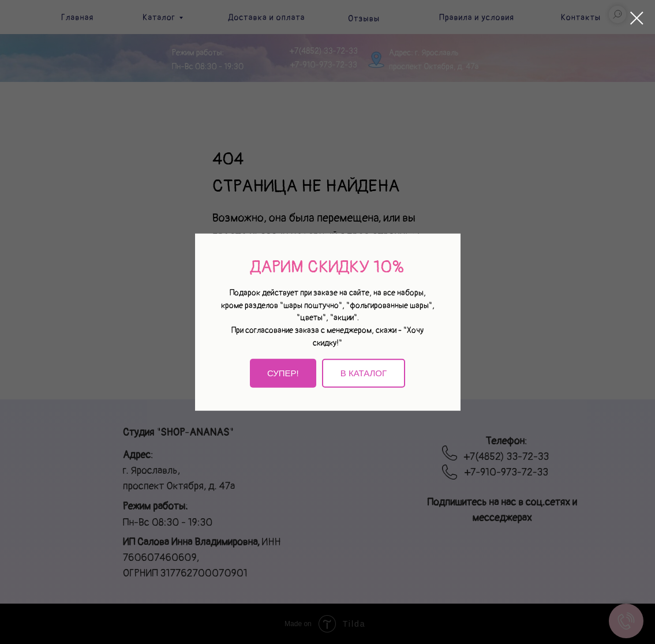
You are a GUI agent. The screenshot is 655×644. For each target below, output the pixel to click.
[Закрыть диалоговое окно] (637, 18)
